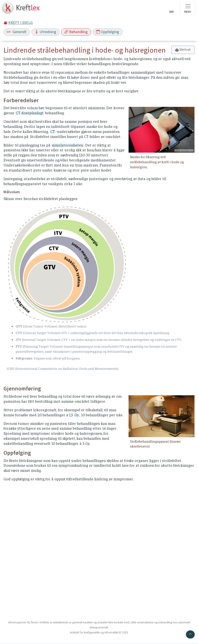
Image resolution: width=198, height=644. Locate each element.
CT (53, 131)
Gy (77, 415)
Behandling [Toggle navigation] (76, 32)
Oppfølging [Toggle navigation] (108, 32)
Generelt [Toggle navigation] (17, 32)
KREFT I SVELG (21, 23)
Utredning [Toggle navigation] (45, 32)
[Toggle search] (171, 9)
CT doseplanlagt (30, 113)
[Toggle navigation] (188, 8)
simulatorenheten (67, 145)
